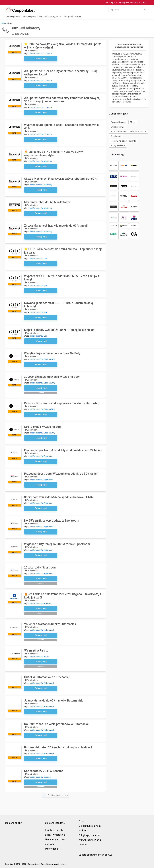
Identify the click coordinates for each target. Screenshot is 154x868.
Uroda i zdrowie (118, 127)
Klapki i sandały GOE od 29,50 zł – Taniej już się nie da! (60, 330)
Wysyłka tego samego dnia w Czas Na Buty (52, 353)
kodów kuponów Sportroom (41, 456)
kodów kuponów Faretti (40, 657)
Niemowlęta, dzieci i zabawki (123, 141)
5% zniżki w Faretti (36, 651)
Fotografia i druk (118, 146)
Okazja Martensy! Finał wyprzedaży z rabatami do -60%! (61, 179)
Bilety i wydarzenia (55, 835)
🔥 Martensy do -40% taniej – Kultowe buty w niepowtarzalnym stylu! (54, 153)
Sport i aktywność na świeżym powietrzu (129, 132)
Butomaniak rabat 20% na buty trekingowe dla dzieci (58, 747)
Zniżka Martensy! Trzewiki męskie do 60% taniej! (56, 226)
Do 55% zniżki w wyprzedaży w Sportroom (52, 521)
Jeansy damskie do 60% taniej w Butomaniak (53, 701)
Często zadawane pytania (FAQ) (95, 855)
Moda (133, 122)
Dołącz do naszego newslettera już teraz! (127, 3)
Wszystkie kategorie (49, 17)
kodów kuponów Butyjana (41, 604)
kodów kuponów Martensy (41, 161)
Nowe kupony (30, 17)
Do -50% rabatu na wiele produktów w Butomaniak (57, 724)
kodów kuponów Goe (39, 259)
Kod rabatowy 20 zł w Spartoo (44, 771)
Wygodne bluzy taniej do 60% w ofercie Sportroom (57, 544)
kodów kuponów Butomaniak (42, 630)
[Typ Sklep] (145, 10)
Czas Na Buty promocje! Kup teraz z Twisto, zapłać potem (62, 403)
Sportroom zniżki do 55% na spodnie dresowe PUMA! (59, 497)
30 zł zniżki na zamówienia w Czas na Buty (52, 377)
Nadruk (82, 830)
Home (4, 23)
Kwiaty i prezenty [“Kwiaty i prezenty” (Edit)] (54, 830)
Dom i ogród (116, 136)
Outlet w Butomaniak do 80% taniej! (47, 677)
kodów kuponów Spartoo (40, 777)
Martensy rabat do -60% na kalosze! (48, 202)
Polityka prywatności (89, 835)
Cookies (83, 844)
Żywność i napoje (118, 122)
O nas (82, 821)
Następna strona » (60, 795)
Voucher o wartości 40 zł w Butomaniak (50, 624)
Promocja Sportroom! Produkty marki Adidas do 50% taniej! (63, 450)
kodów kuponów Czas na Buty (42, 359)
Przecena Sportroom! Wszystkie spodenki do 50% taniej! (61, 474)
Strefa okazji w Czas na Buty (43, 427)
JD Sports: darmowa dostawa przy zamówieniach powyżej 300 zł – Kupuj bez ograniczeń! (62, 100)
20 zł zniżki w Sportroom (40, 567)
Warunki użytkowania (90, 840)
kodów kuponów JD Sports (41, 54)
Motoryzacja (52, 849)
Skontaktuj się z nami (90, 826)
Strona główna (13, 17)
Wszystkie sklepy (72, 17)
